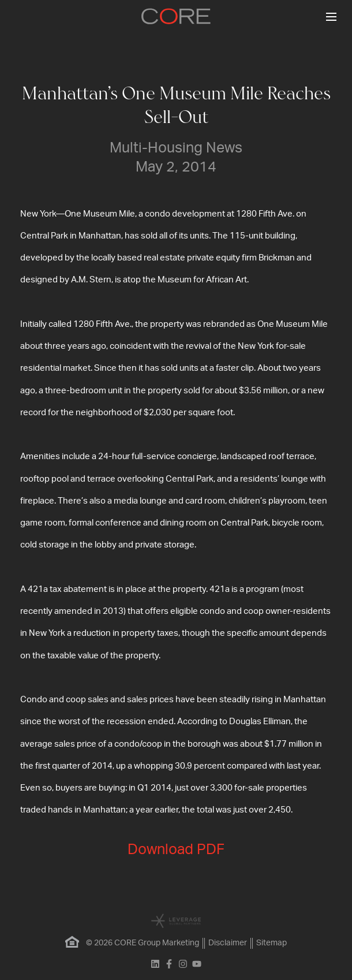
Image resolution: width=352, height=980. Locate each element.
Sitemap (272, 943)
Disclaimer (228, 943)
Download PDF (176, 850)
